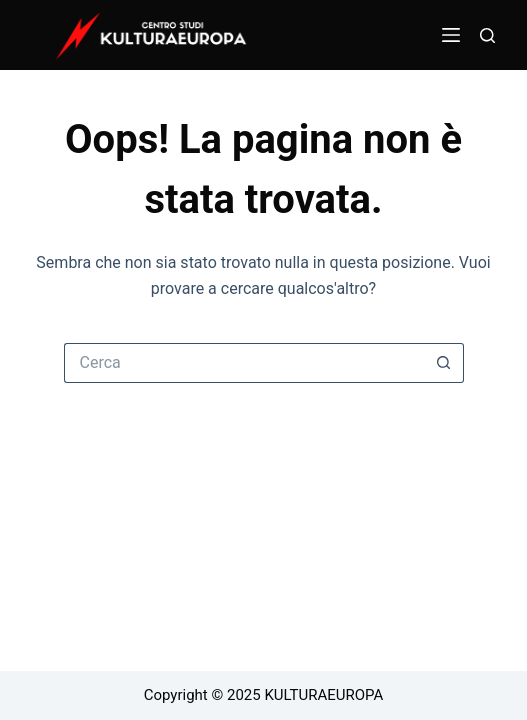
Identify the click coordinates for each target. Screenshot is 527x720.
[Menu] (451, 35)
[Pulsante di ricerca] (444, 363)
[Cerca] (487, 35)
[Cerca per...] (244, 363)
